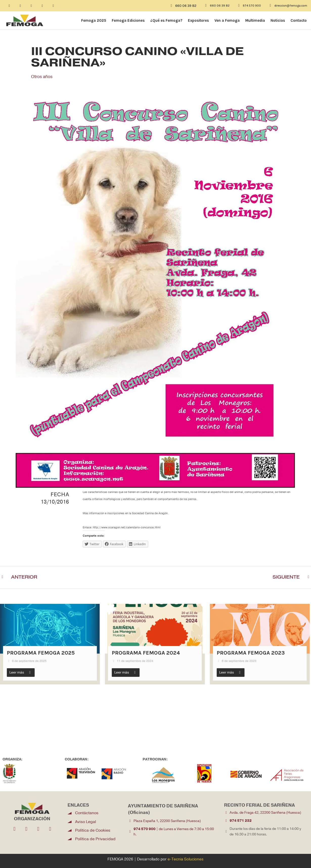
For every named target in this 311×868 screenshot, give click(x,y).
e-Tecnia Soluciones (186, 860)
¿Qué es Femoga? (166, 20)
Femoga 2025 (94, 20)
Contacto (299, 20)
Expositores (198, 20)
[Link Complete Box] (50, 644)
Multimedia (255, 20)
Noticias (278, 20)
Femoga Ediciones (128, 20)
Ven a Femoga (227, 20)
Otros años (43, 77)
